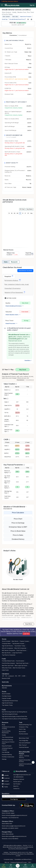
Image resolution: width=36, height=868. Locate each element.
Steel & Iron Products (26, 17)
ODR (29, 862)
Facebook (6, 778)
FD (6, 676)
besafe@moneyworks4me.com (22, 775)
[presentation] (32, 254)
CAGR (24, 676)
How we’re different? (25, 743)
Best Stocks (15, 641)
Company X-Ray (24, 727)
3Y (23, 213)
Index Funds (5, 670)
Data (6, 262)
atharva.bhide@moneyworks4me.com (16, 836)
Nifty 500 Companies (20, 648)
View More (28, 360)
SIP (3, 676)
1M (12, 213)
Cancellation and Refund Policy (23, 859)
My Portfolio (22, 732)
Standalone (13, 35)
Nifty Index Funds (7, 668)
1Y (20, 213)
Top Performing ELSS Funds (10, 714)
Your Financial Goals (7, 737)
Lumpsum (11, 676)
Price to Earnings (18, 523)
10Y (28, 213)
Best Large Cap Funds (21, 666)
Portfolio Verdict (24, 734)
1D (9, 213)
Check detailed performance (14, 306)
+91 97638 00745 (13, 818)
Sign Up (32, 5)
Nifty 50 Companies (7, 648)
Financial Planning (7, 755)
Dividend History (18, 539)
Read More (29, 624)
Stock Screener (6, 641)
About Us (16, 786)
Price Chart (18, 519)
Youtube (5, 781)
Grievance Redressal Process (19, 862)
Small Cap (5, 19)
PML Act (7, 862)
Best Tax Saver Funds (19, 668)
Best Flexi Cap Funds (8, 666)
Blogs (4, 725)
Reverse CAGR (6, 678)
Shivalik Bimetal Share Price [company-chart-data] (18, 19)
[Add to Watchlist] (28, 19)
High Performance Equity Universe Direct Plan (14, 716)
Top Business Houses (18, 644)
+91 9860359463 (18, 777)
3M (14, 213)
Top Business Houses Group (10, 701)
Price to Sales (18, 535)
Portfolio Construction (8, 757)
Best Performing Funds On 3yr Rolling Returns (15, 712)
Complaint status (8, 859)
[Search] (18, 866)
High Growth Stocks (7, 646)
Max (31, 213)
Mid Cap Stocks (6, 653)
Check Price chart (11, 323)
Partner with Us (18, 782)
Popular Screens (24, 641)
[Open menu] (2, 5)
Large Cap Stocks (17, 653)
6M (17, 213)
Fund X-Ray (22, 729)
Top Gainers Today (20, 646)
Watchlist (4, 688)
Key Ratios (30, 209)
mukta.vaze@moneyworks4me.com (15, 826)
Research (14, 262)
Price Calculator (18, 513)
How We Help (6, 752)
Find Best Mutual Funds (8, 661)
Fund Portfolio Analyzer (8, 663)
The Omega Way (24, 740)
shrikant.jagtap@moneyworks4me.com (16, 815)
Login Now (26, 634)
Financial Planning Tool (25, 725)
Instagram (6, 784)
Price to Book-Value (18, 531)
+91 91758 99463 (13, 839)
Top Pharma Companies (9, 655)
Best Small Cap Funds (22, 663)
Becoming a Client (24, 738)
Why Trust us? (23, 745)
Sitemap (4, 759)
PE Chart (22, 209)
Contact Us (16, 789)
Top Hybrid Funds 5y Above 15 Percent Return (15, 719)
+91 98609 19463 (13, 828)
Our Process (17, 784)
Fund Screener (20, 661)
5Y (25, 213)
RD (16, 676)
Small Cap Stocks (21, 650)
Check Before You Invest (25, 271)
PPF (19, 676)
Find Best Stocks (7, 696)
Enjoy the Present (7, 746)
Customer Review (24, 747)
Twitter (5, 787)
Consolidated (22, 35)
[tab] (9, 276)
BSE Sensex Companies (8, 650)
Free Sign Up (14, 799)
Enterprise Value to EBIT (18, 527)
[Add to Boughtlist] (31, 19)
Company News (6, 644)
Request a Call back (19, 779)
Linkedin (5, 775)
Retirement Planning (7, 740)
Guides (4, 735)
